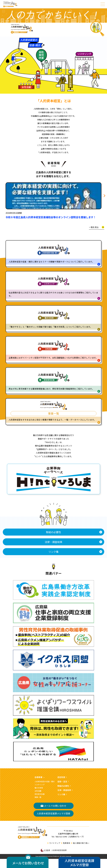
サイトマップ (55, 843)
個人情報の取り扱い (81, 843)
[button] (104, 196)
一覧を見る (94, 227)
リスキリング (40, 785)
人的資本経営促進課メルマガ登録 (53, 813)
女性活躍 (38, 791)
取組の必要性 (53, 532)
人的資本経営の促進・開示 (45, 781)
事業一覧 (38, 797)
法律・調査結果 (53, 542)
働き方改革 (39, 788)
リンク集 (53, 552)
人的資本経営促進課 (54, 850)
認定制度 (61, 777)
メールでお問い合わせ (53, 806)
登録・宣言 (62, 781)
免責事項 (66, 843)
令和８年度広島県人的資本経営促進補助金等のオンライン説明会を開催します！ (51, 217)
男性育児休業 (40, 794)
